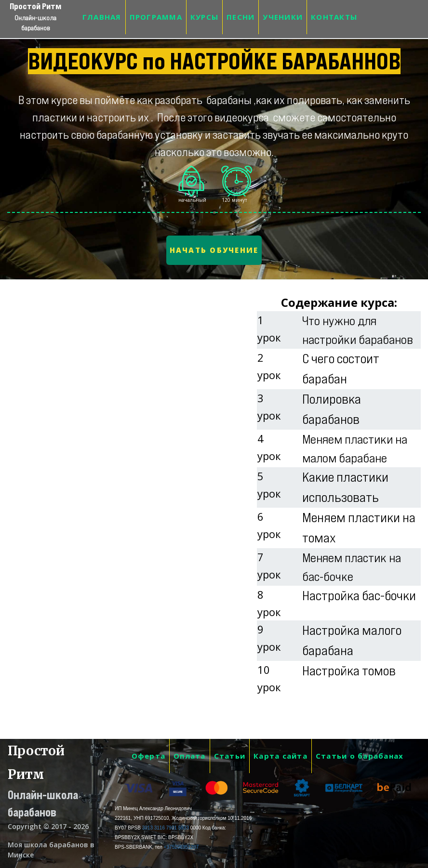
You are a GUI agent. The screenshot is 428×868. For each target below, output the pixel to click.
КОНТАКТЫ (334, 17)
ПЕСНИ (241, 17)
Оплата (190, 756)
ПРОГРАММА (156, 17)
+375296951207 (181, 847)
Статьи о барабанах (360, 756)
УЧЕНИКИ (283, 17)
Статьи (230, 756)
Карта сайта (281, 756)
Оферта (149, 756)
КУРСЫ (204, 17)
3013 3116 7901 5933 (166, 828)
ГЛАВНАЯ (102, 17)
